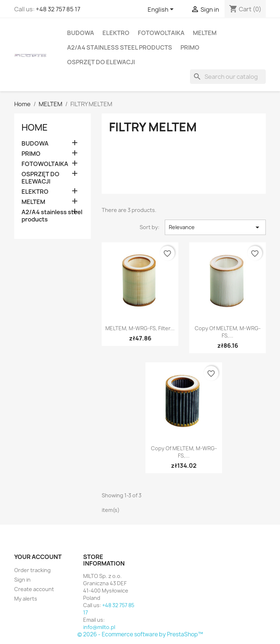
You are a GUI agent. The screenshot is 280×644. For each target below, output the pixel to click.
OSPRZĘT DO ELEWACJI (101, 62)
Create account (34, 589)
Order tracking (32, 570)
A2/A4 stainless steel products (120, 47)
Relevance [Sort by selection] (215, 227)
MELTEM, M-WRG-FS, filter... (140, 328)
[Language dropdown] (162, 10)
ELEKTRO (116, 33)
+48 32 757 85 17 (58, 9)
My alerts (26, 599)
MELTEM (205, 33)
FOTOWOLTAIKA (161, 33)
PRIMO (190, 47)
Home (35, 127)
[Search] (228, 77)
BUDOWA (81, 33)
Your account (38, 557)
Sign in (22, 580)
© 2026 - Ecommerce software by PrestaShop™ (140, 634)
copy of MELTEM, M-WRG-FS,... (228, 332)
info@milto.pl (99, 627)
